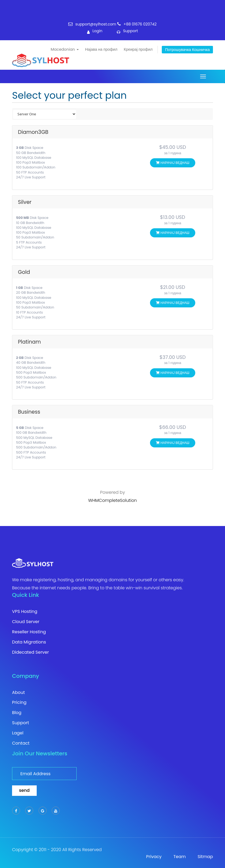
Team (180, 857)
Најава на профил (101, 49)
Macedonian (65, 49)
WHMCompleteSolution (112, 500)
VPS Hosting (25, 612)
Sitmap (205, 857)
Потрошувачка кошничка (187, 50)
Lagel (18, 733)
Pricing (19, 703)
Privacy (154, 857)
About (18, 693)
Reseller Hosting (29, 632)
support (127, 32)
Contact (21, 743)
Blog (17, 713)
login (95, 32)
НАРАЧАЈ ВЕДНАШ (173, 163)
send (24, 790)
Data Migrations (29, 642)
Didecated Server (31, 652)
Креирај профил (138, 49)
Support (20, 723)
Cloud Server (26, 622)
